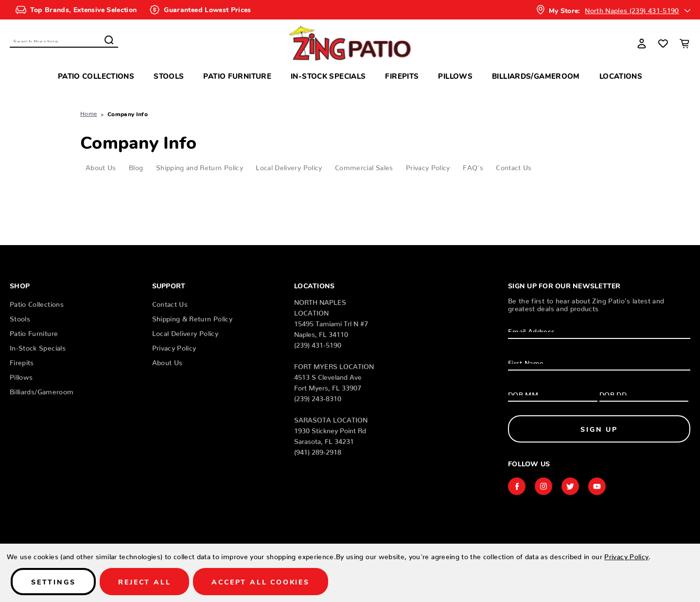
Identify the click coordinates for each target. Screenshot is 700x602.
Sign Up (599, 429)
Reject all (144, 582)
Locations (621, 76)
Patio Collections (96, 76)
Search (109, 40)
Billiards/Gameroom (536, 76)
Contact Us (514, 166)
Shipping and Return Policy (200, 166)
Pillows (455, 76)
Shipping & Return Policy (192, 317)
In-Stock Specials (328, 76)
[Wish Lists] (663, 43)
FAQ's (473, 166)
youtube (597, 486)
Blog (136, 166)
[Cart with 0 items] (684, 43)
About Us (101, 166)
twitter (570, 486)
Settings (53, 582)
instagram (543, 486)
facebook (517, 486)
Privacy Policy (428, 166)
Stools (169, 76)
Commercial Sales (364, 166)
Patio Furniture (237, 76)
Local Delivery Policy (289, 166)
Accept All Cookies (260, 582)
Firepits (402, 76)
